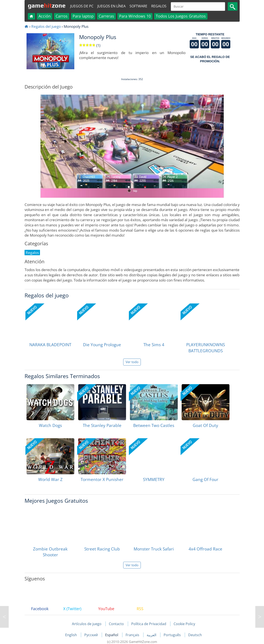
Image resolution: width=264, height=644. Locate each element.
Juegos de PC (82, 6)
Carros (62, 16)
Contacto (116, 624)
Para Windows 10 (135, 16)
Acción (45, 16)
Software (138, 6)
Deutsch (195, 635)
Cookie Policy (184, 624)
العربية (152, 635)
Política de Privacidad (149, 624)
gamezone (47, 5)
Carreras (106, 16)
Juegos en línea (111, 6)
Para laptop (83, 16)
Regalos (159, 6)
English (71, 635)
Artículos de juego (87, 624)
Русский (91, 635)
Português (173, 635)
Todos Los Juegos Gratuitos (181, 16)
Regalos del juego (46, 26)
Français (133, 635)
